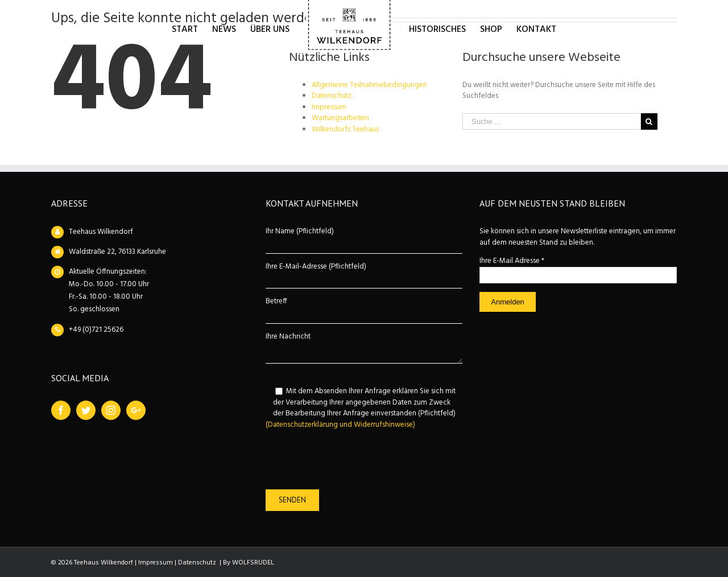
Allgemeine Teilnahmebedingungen (369, 85)
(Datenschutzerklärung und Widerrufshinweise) (340, 425)
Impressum (329, 107)
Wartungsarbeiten (340, 118)
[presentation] (352, 460)
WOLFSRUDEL (253, 563)
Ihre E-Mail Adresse (512, 261)
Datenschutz (332, 96)
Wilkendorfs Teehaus (345, 129)
